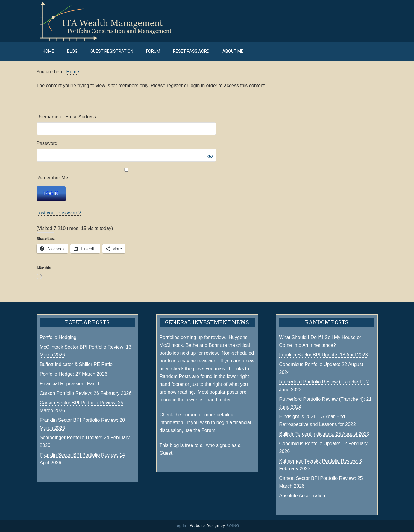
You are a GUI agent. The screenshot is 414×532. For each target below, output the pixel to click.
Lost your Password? (59, 213)
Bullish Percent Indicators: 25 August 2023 (324, 434)
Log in (180, 526)
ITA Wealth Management (111, 21)
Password (47, 143)
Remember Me (126, 174)
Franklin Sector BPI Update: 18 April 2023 (324, 355)
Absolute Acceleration (302, 496)
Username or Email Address (66, 117)
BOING (233, 526)
